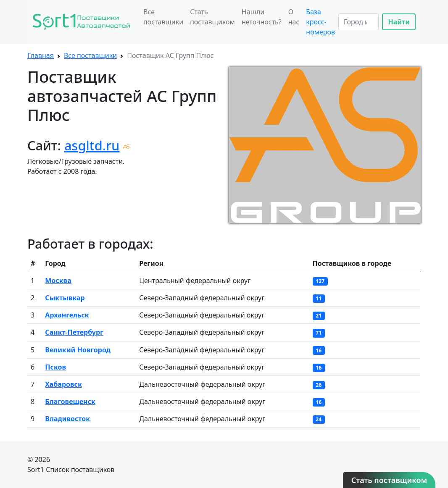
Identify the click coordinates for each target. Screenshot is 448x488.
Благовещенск (70, 401)
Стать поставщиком (212, 17)
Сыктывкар (65, 298)
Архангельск (67, 315)
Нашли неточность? (262, 17)
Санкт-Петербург (74, 332)
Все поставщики (163, 17)
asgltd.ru (92, 145)
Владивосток (67, 419)
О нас (294, 17)
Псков (55, 367)
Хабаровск (63, 384)
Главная (41, 55)
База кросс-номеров (320, 22)
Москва (58, 281)
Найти (399, 22)
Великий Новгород (78, 350)
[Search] (358, 22)
